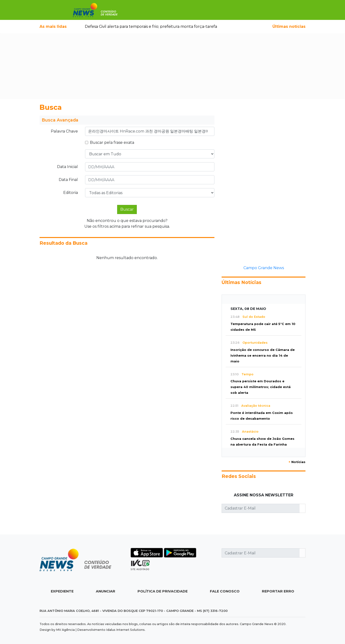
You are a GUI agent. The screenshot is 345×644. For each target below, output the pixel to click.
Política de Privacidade (163, 591)
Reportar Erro (278, 591)
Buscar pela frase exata (112, 142)
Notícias (297, 462)
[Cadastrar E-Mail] (261, 508)
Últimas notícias (289, 26)
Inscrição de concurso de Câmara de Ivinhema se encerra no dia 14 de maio (263, 356)
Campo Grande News (264, 268)
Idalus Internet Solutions (125, 630)
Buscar (127, 209)
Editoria (71, 193)
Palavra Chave (64, 131)
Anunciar (106, 591)
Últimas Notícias (241, 282)
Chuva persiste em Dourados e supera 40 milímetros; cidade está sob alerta (261, 387)
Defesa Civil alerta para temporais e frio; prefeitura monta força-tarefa (151, 26)
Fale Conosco (225, 591)
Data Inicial (67, 167)
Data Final (68, 180)
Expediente (62, 591)
